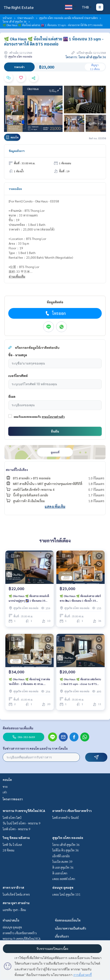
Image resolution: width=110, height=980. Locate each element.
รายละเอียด (15, 189)
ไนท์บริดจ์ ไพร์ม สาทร (16, 894)
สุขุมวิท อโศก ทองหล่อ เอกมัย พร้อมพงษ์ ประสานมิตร (68, 18)
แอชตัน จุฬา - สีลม (14, 910)
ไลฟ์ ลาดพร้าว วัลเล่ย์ (66, 818)
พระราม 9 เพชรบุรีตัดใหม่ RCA (24, 811)
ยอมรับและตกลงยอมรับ (27, 417)
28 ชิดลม (8, 850)
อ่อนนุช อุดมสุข (63, 887)
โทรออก (55, 313)
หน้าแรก (7, 18)
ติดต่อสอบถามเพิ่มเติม (18, 728)
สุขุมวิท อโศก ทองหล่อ (68, 838)
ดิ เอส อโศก (60, 873)
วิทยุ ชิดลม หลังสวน (16, 838)
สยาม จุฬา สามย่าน (16, 903)
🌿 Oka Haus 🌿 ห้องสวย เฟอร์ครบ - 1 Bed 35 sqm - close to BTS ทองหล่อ (80, 682)
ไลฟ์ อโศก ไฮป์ (12, 818)
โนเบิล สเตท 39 (62, 861)
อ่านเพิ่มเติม (17, 276)
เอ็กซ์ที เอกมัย (61, 856)
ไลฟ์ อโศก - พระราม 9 (17, 829)
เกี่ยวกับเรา (62, 936)
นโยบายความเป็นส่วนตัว (71, 928)
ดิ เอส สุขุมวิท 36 (63, 867)
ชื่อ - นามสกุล (18, 355)
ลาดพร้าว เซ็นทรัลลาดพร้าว (72, 811)
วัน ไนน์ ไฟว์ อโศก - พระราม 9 (22, 823)
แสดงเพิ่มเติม (55, 507)
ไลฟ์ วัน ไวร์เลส (12, 845)
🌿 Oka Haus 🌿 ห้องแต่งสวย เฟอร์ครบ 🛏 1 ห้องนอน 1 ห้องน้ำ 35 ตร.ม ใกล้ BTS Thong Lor (80, 598)
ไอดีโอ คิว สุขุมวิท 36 (66, 850)
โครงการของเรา (13, 799)
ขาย (5, 786)
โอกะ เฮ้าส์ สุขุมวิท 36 (15, 21)
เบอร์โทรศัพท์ (18, 376)
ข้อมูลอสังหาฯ (17, 151)
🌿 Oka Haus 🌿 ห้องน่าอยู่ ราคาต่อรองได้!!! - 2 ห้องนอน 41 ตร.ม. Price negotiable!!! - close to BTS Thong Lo (29, 682)
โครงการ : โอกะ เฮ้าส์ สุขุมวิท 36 (86, 57)
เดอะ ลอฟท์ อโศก (64, 879)
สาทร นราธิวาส (13, 887)
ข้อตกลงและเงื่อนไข (68, 920)
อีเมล (12, 396)
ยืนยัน (55, 431)
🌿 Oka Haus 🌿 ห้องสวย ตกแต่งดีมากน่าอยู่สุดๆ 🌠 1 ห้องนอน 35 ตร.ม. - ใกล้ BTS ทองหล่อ (29, 598)
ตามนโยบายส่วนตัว (53, 417)
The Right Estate (19, 7)
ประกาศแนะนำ (26, 18)
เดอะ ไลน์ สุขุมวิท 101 (66, 894)
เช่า (5, 792)
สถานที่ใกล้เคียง (17, 470)
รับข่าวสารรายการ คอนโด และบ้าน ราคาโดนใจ (35, 748)
